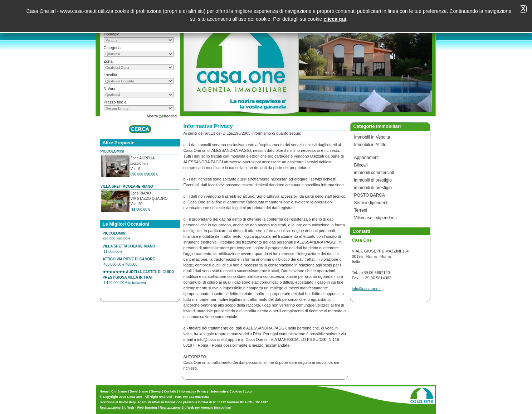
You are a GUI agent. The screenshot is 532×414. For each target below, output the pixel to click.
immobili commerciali (374, 173)
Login (249, 391)
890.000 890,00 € (117, 236)
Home (104, 391)
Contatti (170, 391)
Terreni (361, 210)
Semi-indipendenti (371, 203)
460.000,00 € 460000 (129, 262)
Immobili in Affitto (370, 145)
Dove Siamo (139, 391)
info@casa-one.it (367, 289)
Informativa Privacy (194, 391)
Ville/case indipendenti (375, 218)
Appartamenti (367, 158)
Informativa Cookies (226, 391)
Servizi (156, 391)
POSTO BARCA (370, 195)
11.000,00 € (129, 249)
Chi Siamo (119, 391)
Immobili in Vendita (372, 137)
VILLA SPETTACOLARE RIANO (127, 186)
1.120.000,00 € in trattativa (138, 277)
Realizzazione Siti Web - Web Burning (128, 408)
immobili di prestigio (373, 180)
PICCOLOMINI (113, 151)
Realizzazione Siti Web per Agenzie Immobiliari (195, 408)
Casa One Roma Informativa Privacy (241, 40)
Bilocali (361, 165)
